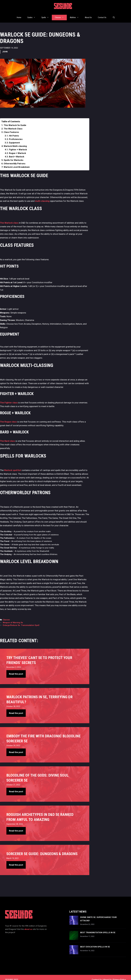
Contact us (97, 975)
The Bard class (7, 436)
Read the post (16, 669)
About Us (88, 15)
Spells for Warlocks (13, 155)
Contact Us (102, 15)
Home (19, 15)
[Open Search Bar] (114, 15)
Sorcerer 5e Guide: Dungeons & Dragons (42, 849)
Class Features (11, 128)
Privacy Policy (119, 975)
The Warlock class (9, 218)
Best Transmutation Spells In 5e (98, 928)
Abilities (76, 15)
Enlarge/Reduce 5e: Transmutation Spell (21, 621)
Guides (33, 15)
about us (28, 925)
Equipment (14, 138)
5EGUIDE (63, 7)
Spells (47, 15)
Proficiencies (16, 135)
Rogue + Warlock (17, 149)
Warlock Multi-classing (15, 141)
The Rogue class (8, 417)
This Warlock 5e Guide (15, 121)
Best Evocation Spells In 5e (95, 942)
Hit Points (14, 131)
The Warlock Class (13, 124)
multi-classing (42, 196)
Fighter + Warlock (18, 145)
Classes (61, 15)
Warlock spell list (13, 466)
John (5, 47)
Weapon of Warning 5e (13, 618)
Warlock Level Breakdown (17, 162)
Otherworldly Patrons (15, 159)
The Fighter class (9, 398)
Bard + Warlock (17, 152)
